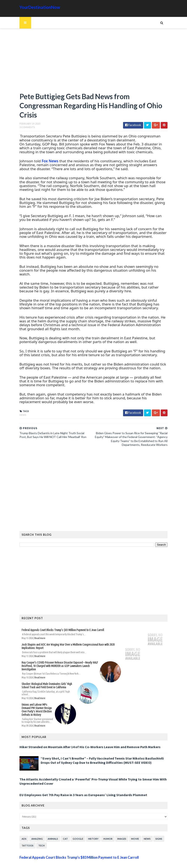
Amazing (32, 827)
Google (73, 827)
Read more (35, 636)
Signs (154, 827)
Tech (36, 834)
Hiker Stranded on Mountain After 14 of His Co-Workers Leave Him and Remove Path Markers (85, 735)
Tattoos (22, 834)
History (88, 827)
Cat (60, 827)
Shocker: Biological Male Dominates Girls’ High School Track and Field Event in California (46, 680)
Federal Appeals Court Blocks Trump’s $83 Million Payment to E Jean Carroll (58, 627)
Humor (103, 827)
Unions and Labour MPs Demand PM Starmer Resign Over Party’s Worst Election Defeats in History (36, 699)
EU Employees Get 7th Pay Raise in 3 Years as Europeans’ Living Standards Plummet (78, 783)
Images (117, 827)
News (18, 412)
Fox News (45, 162)
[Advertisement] (94, 62)
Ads (19, 827)
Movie (130, 827)
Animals (48, 827)
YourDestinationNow (35, 7)
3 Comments (22, 128)
